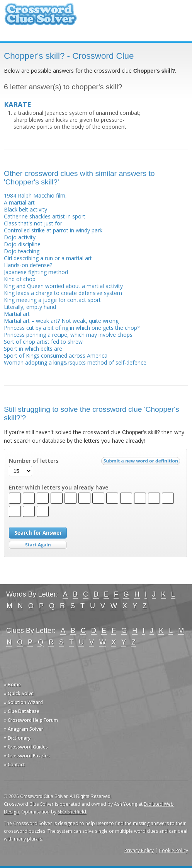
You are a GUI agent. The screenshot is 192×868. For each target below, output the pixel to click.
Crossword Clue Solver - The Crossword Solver (41, 18)
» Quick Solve (19, 693)
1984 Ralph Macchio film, (35, 195)
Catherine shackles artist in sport (45, 216)
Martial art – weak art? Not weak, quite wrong (61, 321)
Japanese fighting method (36, 272)
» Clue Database (22, 711)
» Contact (14, 765)
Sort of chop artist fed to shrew (43, 342)
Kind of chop (20, 279)
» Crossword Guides (26, 747)
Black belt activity (25, 209)
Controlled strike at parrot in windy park (53, 230)
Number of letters (34, 461)
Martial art (17, 314)
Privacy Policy (139, 850)
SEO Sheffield (72, 812)
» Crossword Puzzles (27, 756)
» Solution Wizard (23, 702)
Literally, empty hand (30, 307)
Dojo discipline (22, 244)
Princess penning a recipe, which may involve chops (68, 335)
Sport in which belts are (33, 349)
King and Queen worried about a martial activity (63, 286)
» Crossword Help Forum (31, 720)
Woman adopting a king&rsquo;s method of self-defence (75, 362)
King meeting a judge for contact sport (52, 300)
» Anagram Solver (24, 729)
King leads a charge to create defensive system (63, 293)
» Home (12, 685)
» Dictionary (17, 738)
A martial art (19, 202)
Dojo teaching (22, 251)
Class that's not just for (33, 223)
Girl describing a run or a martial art (48, 258)
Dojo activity (20, 237)
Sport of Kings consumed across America (56, 356)
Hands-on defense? (28, 265)
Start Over (38, 545)
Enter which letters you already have (59, 488)
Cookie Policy (173, 850)
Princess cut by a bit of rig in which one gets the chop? (72, 328)
